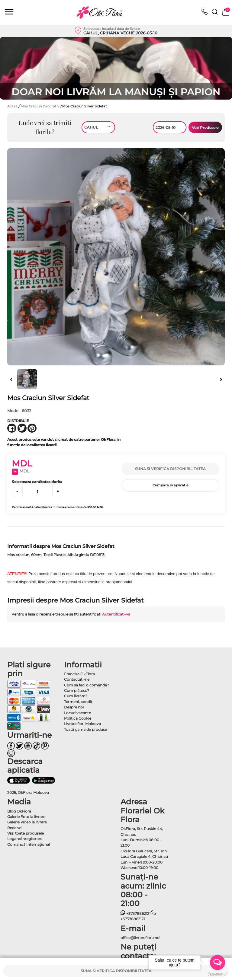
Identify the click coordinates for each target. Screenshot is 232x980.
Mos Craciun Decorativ (40, 106)
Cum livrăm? (76, 696)
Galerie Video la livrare (27, 822)
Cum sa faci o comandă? (87, 685)
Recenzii (15, 828)
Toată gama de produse (85, 729)
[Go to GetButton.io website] (217, 974)
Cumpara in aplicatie (171, 485)
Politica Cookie (78, 718)
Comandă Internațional (29, 844)
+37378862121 (135, 913)
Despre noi (74, 707)
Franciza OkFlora (79, 674)
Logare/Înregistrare (25, 839)
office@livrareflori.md (140, 938)
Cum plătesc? (77, 690)
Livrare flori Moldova (82, 724)
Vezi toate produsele (26, 833)
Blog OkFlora (19, 811)
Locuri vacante (77, 713)
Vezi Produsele (205, 127)
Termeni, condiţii (79, 702)
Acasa (12, 106)
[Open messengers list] (217, 962)
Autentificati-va (116, 614)
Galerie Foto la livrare (26, 817)
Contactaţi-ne (77, 679)
